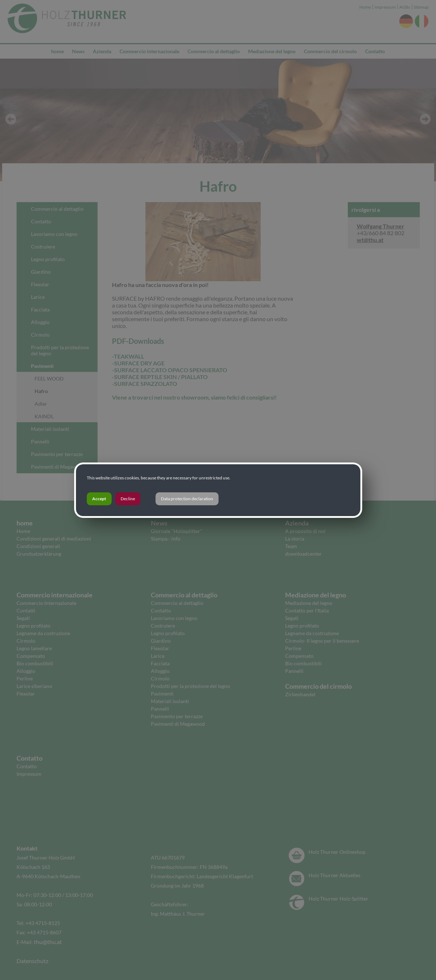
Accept (99, 499)
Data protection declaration (187, 499)
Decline (128, 499)
